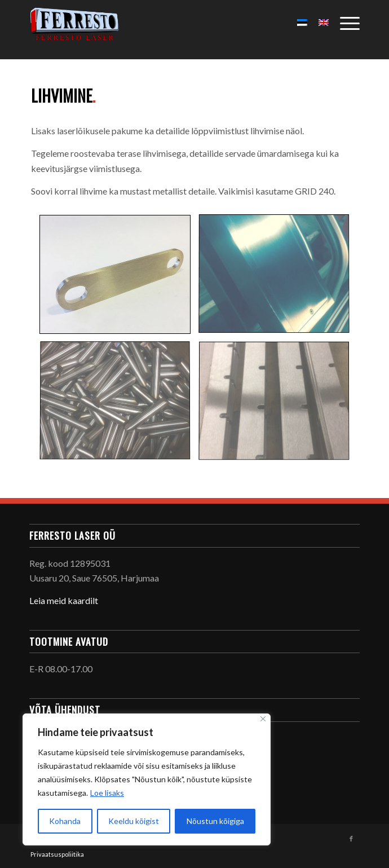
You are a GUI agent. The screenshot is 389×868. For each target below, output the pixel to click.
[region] (147, 779)
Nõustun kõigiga (215, 821)
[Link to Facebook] (351, 839)
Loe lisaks (107, 793)
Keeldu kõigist (134, 821)
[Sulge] (263, 719)
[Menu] (344, 23)
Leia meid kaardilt (64, 600)
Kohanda (65, 821)
